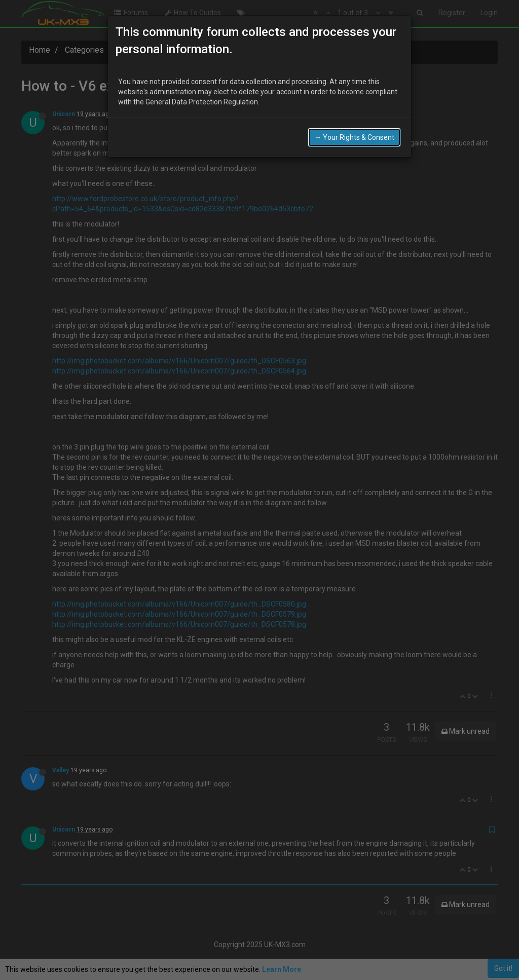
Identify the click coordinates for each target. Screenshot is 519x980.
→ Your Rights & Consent (354, 137)
